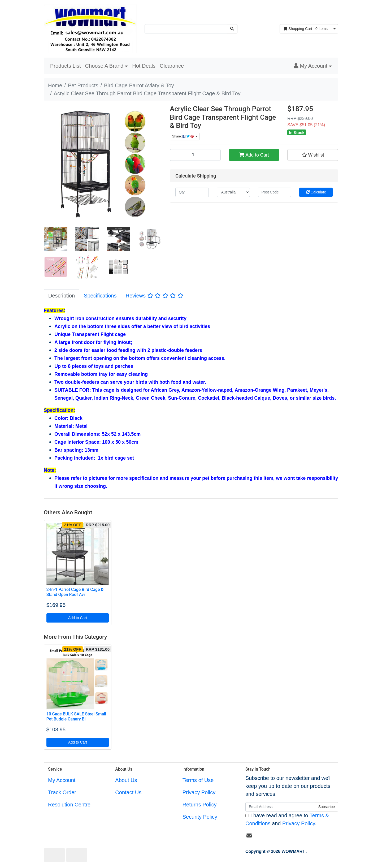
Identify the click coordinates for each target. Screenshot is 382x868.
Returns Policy (200, 805)
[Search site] (232, 29)
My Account (62, 780)
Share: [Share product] (183, 136)
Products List (66, 66)
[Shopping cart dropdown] (335, 29)
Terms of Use (198, 780)
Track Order (62, 792)
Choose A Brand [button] (104, 66)
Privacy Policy (199, 792)
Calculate (316, 192)
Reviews (154, 296)
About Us (126, 780)
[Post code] (275, 192)
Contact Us (128, 792)
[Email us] (249, 836)
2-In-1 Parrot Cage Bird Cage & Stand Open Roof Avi (75, 592)
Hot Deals (144, 66)
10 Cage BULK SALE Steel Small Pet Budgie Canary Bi (76, 716)
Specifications (100, 296)
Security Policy (200, 817)
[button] (313, 66)
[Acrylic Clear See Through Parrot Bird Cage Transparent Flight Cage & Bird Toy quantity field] (195, 155)
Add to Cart (254, 155)
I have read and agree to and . (287, 819)
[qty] (192, 192)
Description (62, 296)
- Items (305, 29)
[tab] (62, 295)
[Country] (233, 192)
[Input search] (186, 29)
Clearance (172, 66)
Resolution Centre (69, 805)
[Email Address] (280, 807)
